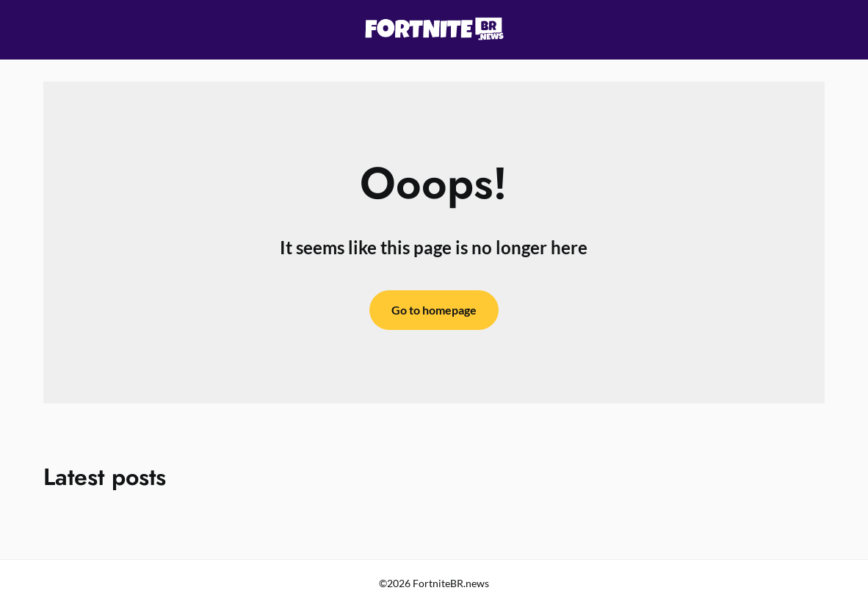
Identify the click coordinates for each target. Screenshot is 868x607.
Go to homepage (434, 310)
